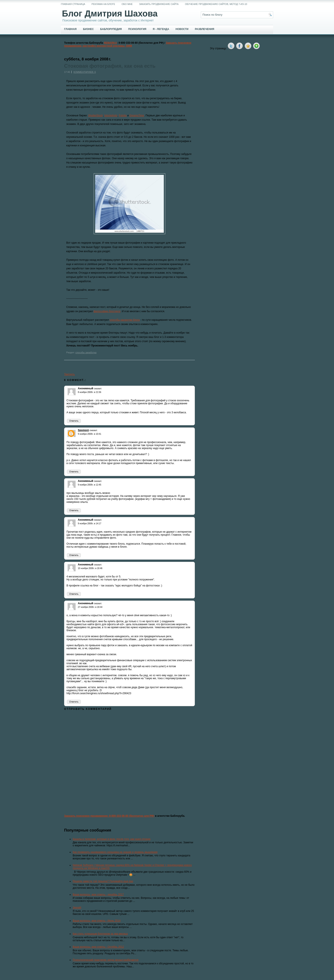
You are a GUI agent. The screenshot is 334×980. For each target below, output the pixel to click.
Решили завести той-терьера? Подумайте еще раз (103, 881)
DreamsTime (137, 115)
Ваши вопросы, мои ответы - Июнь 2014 (97, 921)
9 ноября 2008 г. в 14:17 (90, 524)
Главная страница (73, 4)
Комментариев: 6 (85, 72)
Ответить (74, 421)
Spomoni (83, 430)
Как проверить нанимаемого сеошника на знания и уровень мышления (115, 852)
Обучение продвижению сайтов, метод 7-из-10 (216, 4)
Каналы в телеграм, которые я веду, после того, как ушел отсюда (112, 839)
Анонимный (86, 388)
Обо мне (127, 4)
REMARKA (110, 43)
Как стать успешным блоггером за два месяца (100, 934)
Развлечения (205, 29)
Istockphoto (111, 115)
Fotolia (123, 115)
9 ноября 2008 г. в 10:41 (90, 434)
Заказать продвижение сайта (159, 4)
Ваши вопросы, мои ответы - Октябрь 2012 (98, 947)
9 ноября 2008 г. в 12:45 (90, 485)
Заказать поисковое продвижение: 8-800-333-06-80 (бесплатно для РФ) (109, 816)
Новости (182, 29)
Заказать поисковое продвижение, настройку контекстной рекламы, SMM (128, 44)
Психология (137, 29)
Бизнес (88, 29)
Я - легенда (161, 29)
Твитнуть (69, 374)
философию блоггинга (107, 311)
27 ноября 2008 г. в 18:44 (90, 607)
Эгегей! (77, 908)
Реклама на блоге (103, 4)
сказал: (98, 388)
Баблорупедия (111, 29)
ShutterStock (96, 115)
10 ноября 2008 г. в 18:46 (90, 568)
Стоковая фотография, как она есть (110, 66)
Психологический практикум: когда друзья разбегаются (105, 960)
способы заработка (86, 352)
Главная (70, 29)
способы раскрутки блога (125, 320)
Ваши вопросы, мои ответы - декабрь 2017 (98, 895)
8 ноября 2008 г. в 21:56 (90, 392)
